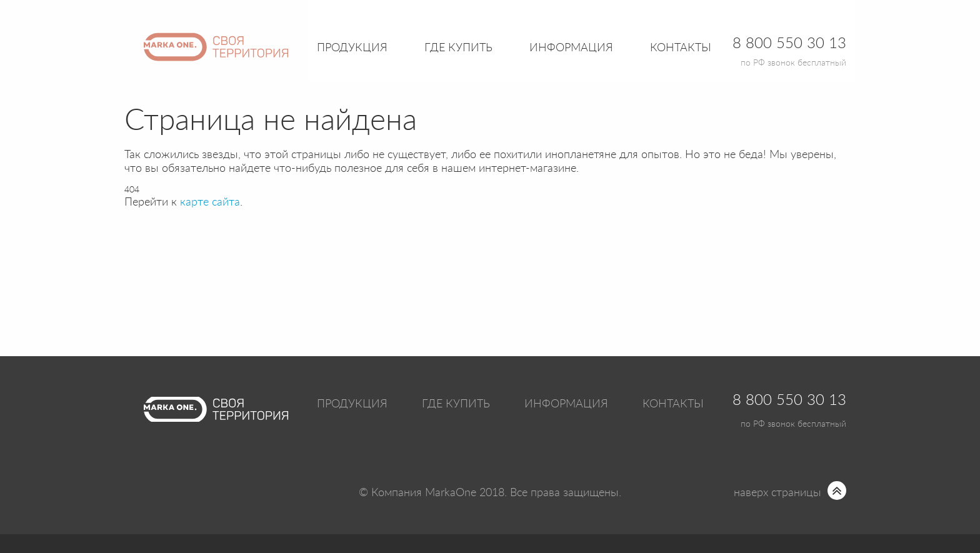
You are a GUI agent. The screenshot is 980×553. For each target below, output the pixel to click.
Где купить (456, 404)
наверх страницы (777, 493)
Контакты (681, 48)
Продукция (352, 48)
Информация (566, 404)
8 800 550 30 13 (789, 401)
